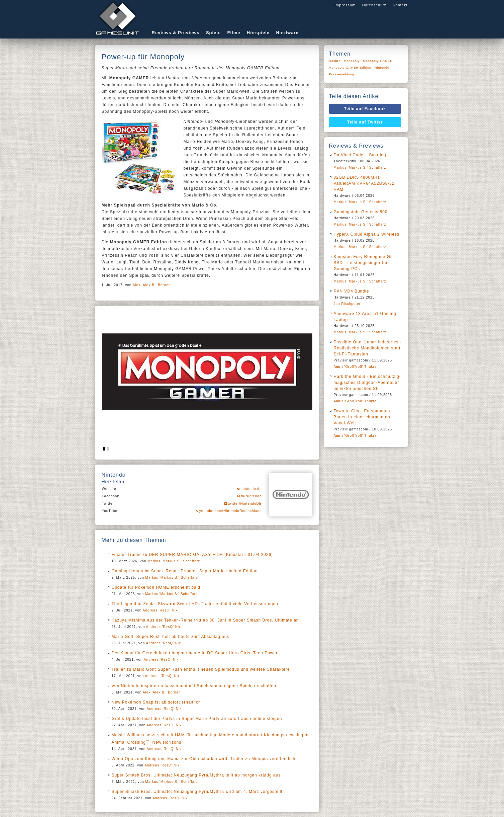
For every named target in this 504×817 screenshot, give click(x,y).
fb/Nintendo (251, 496)
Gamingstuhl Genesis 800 (361, 212)
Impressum (345, 5)
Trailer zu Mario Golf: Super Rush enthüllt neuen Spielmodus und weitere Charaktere (201, 669)
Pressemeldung (342, 74)
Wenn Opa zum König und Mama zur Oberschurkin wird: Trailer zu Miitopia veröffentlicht (204, 759)
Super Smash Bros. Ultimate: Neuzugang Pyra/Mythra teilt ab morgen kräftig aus (196, 775)
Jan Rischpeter (347, 304)
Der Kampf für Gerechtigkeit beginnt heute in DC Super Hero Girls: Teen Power (195, 653)
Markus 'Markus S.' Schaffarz (174, 561)
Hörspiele (258, 33)
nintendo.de (251, 489)
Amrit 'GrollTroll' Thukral (356, 367)
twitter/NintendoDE (245, 504)
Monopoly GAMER (378, 61)
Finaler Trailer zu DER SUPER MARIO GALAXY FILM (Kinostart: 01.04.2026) (192, 555)
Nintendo (382, 68)
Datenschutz (374, 5)
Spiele (213, 33)
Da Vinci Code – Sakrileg (360, 155)
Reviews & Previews (176, 33)
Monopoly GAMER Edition (350, 68)
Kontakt (400, 5)
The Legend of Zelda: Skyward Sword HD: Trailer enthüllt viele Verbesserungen (195, 604)
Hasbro (335, 61)
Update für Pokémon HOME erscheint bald (156, 587)
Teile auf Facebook (365, 109)
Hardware (287, 33)
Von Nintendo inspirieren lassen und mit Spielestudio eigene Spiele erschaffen (194, 686)
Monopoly (352, 61)
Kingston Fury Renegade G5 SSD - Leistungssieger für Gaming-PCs (363, 263)
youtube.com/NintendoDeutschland (231, 511)
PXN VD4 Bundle (351, 291)
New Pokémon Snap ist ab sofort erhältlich (156, 702)
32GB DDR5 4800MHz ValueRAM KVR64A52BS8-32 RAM (364, 183)
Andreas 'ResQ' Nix (160, 610)
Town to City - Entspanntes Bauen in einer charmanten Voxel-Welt (362, 417)
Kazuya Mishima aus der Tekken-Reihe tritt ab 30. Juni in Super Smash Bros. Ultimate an (205, 620)
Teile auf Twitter (365, 122)
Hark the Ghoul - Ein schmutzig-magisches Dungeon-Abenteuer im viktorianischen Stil (367, 383)
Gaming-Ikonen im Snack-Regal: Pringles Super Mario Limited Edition (185, 571)
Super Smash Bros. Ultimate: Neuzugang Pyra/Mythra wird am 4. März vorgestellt (197, 792)
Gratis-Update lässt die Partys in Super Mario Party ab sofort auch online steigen (197, 719)
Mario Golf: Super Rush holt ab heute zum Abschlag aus (171, 637)
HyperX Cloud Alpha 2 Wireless (367, 234)
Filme (234, 33)
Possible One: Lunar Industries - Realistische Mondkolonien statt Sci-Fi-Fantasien (368, 348)
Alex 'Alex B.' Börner (152, 285)
